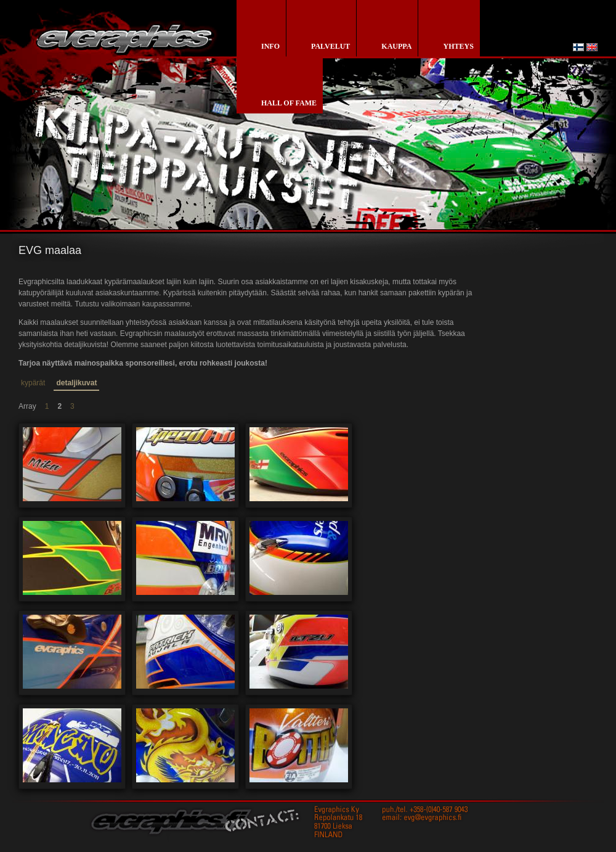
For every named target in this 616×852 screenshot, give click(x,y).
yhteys (458, 46)
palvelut (330, 46)
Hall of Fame (289, 103)
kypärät (33, 383)
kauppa (396, 46)
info (270, 46)
